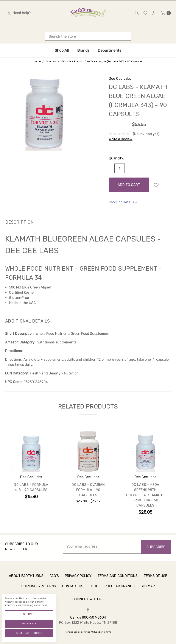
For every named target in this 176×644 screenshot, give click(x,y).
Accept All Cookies (29, 633)
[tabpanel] (31, 473)
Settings (29, 614)
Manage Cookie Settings (77, 632)
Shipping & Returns (39, 589)
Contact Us (73, 589)
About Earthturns (26, 578)
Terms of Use (155, 578)
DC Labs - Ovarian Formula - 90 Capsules (88, 490)
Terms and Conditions (118, 578)
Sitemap (148, 589)
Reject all (29, 624)
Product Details (123, 202)
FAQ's (54, 578)
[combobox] (88, 36)
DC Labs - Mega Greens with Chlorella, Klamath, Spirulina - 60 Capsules (145, 495)
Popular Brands (120, 589)
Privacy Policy (78, 578)
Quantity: (116, 158)
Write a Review (121, 139)
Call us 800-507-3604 (88, 617)
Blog (94, 589)
